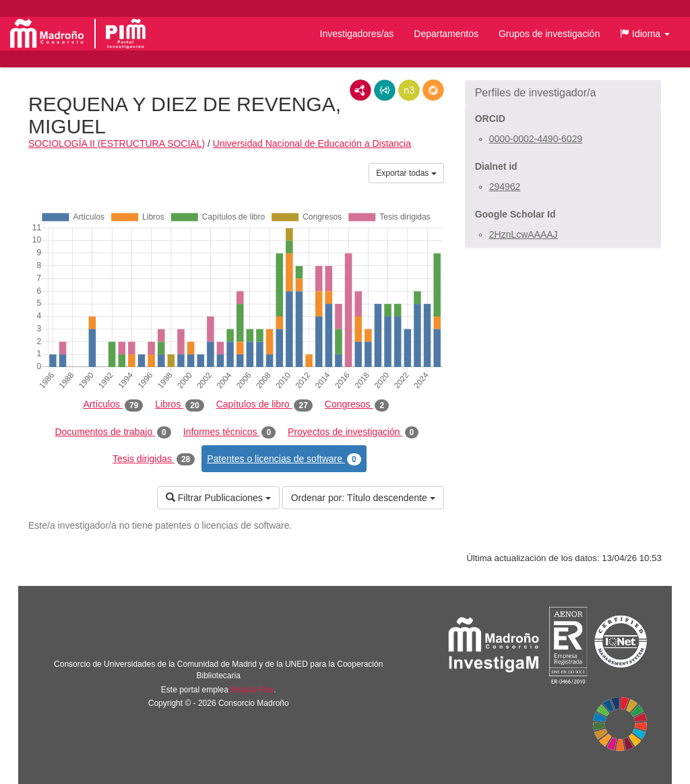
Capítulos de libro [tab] (264, 405)
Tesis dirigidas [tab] (154, 459)
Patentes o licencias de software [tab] (284, 459)
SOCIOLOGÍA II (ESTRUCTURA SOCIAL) (117, 143)
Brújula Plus (252, 690)
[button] (645, 34)
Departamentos (446, 34)
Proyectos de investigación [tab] (353, 432)
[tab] (563, 93)
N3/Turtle (409, 90)
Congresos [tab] (357, 405)
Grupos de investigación (549, 34)
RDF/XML (360, 90)
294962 (505, 187)
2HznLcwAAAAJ (524, 234)
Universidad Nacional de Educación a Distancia (312, 143)
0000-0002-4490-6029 (536, 139)
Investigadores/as (357, 34)
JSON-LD (385, 90)
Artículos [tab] (114, 405)
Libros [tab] (179, 405)
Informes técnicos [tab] (229, 432)
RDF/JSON (433, 90)
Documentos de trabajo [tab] (113, 432)
